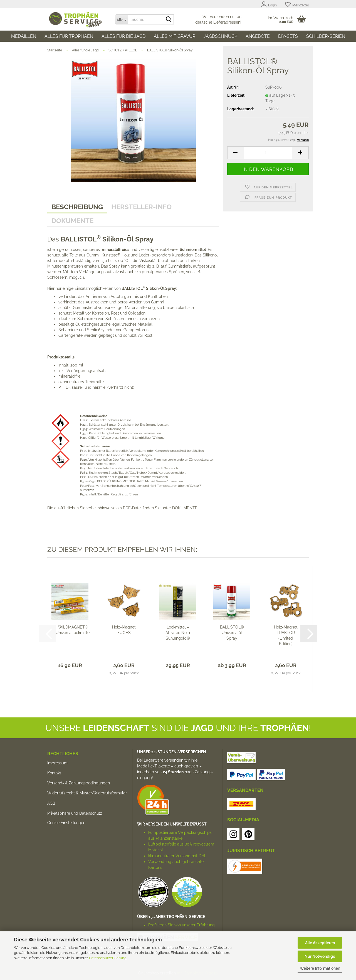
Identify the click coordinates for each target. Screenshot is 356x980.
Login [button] (269, 4)
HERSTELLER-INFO (141, 207)
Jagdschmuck (220, 36)
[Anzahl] (268, 153)
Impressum (57, 763)
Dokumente (72, 221)
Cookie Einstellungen (66, 823)
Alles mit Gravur (175, 36)
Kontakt (54, 773)
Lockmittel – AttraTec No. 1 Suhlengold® (178, 633)
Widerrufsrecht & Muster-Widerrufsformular (87, 793)
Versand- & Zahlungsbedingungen (79, 783)
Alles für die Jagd (123, 36)
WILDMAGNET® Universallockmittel (73, 630)
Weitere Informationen (320, 968)
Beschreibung (77, 207)
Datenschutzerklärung (108, 958)
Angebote (258, 36)
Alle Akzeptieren (320, 943)
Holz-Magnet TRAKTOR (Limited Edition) (286, 635)
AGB (51, 803)
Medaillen (24, 36)
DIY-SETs (288, 36)
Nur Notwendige (320, 956)
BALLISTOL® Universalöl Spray (232, 633)
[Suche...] (121, 19)
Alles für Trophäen (69, 36)
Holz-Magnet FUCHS (124, 630)
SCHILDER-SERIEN (326, 36)
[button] (236, 153)
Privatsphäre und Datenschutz (75, 813)
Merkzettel (297, 4)
